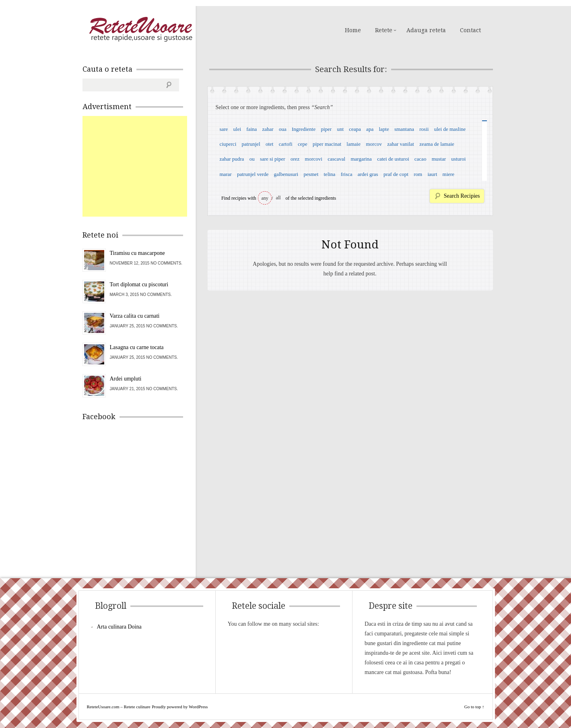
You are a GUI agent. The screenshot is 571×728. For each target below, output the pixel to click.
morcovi (314, 159)
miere (449, 174)
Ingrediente (304, 129)
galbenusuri (286, 174)
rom (418, 174)
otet (270, 144)
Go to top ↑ (474, 707)
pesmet (311, 174)
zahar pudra (232, 159)
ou (252, 159)
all (278, 198)
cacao (421, 159)
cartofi (286, 144)
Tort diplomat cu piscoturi (139, 284)
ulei (237, 129)
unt (340, 129)
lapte (384, 129)
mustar (439, 159)
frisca (347, 174)
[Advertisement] (143, 166)
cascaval (336, 159)
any (265, 198)
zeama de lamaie (437, 144)
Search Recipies (462, 196)
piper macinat (327, 144)
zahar (268, 129)
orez (295, 159)
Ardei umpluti (126, 379)
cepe (303, 144)
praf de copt (396, 174)
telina (330, 174)
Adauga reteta (426, 30)
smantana (404, 129)
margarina (361, 159)
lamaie (354, 144)
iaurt (432, 174)
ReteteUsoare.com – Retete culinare (140, 29)
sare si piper (273, 159)
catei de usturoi (393, 159)
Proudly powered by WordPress (180, 707)
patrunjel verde (253, 174)
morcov (374, 144)
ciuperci (228, 144)
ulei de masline (450, 129)
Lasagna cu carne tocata (137, 347)
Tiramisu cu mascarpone (137, 253)
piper (326, 129)
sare (224, 129)
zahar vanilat (401, 144)
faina (251, 129)
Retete (384, 30)
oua (283, 129)
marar (225, 174)
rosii (424, 129)
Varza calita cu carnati (135, 316)
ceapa (355, 129)
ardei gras (368, 174)
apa (370, 129)
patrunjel (251, 144)
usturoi (458, 159)
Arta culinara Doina (119, 627)
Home (353, 30)
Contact (470, 30)
